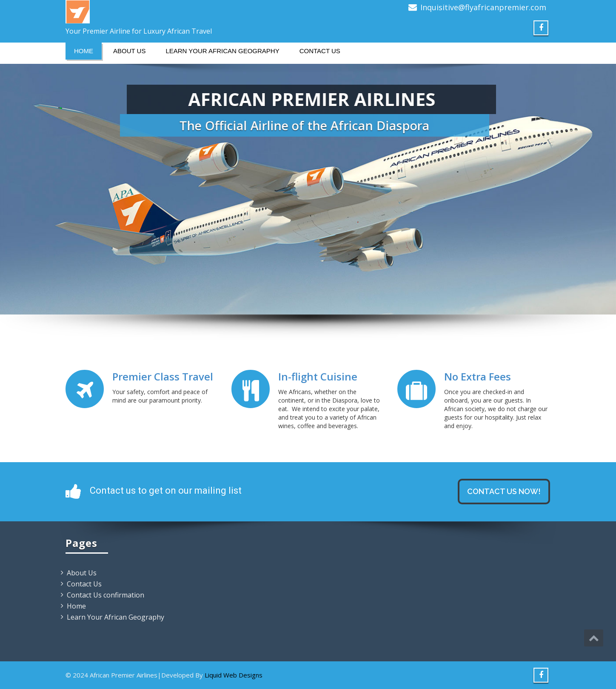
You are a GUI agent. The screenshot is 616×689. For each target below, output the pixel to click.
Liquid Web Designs (234, 675)
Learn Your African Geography (222, 51)
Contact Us (320, 51)
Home (84, 51)
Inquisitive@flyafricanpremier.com (483, 7)
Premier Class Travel (163, 377)
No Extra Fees (478, 377)
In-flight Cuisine (318, 377)
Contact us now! (504, 491)
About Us (129, 51)
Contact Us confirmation (106, 595)
